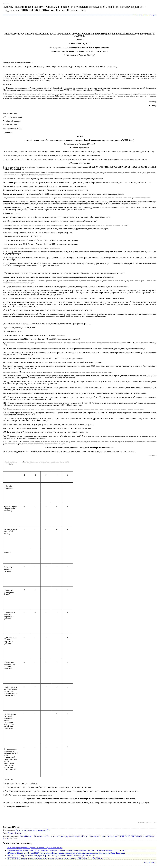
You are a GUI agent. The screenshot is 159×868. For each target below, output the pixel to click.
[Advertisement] (44, 26)
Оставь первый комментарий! (147, 15)
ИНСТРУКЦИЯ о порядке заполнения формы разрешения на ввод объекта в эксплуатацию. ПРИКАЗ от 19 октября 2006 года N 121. (58, 858)
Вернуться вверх (150, 862)
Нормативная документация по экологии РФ (33, 830)
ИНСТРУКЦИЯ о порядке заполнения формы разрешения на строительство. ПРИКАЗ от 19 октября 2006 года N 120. (52, 856)
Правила (11, 833)
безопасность (20, 833)
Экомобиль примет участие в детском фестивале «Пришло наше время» (35, 848)
